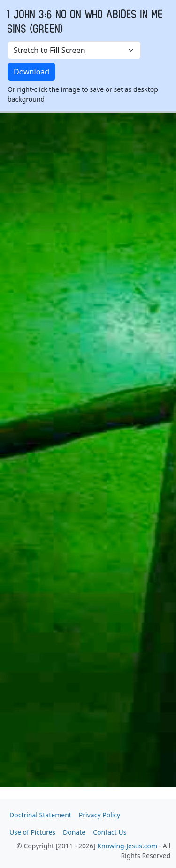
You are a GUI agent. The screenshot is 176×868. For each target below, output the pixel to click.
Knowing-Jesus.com (127, 846)
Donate (74, 832)
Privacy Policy (99, 815)
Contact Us (110, 832)
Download (31, 72)
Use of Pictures (32, 832)
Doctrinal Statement (40, 815)
